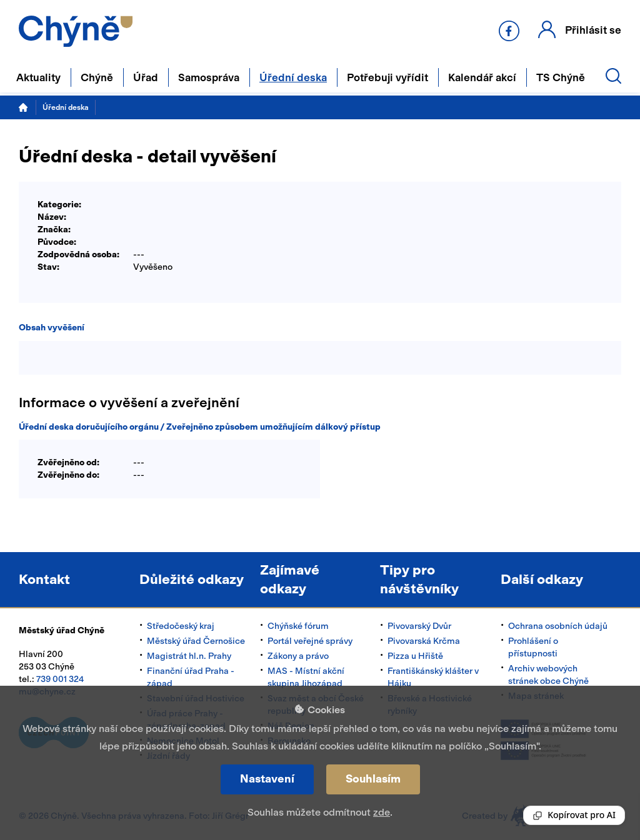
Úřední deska (66, 107)
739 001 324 (60, 679)
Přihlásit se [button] (593, 30)
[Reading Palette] (574, 815)
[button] (580, 30)
